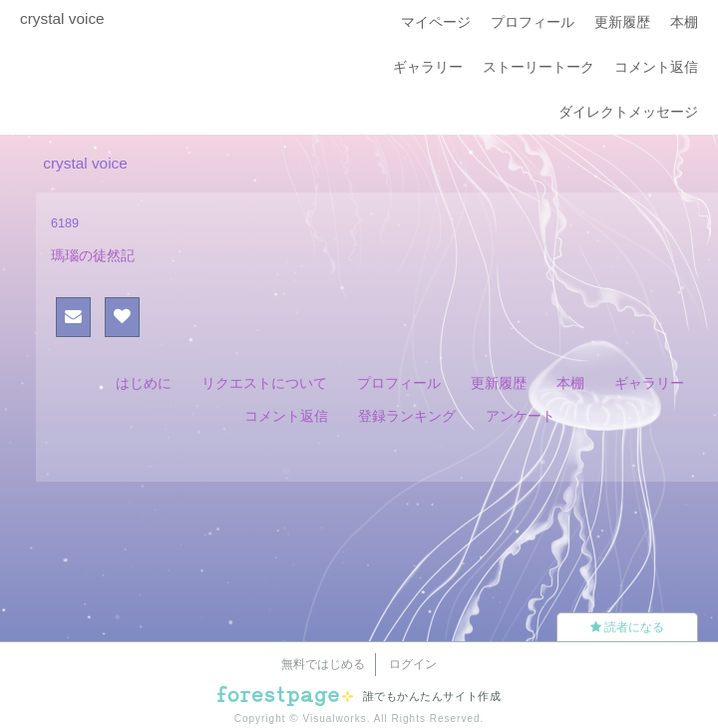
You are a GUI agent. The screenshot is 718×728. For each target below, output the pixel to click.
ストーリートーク (538, 67)
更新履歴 (622, 22)
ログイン (413, 664)
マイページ (436, 22)
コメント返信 (656, 67)
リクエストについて (264, 383)
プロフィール (533, 22)
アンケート (521, 416)
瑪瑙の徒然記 (93, 255)
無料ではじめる (323, 664)
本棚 (684, 22)
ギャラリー (428, 67)
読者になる (627, 627)
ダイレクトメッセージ (628, 112)
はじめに (144, 383)
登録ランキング (407, 416)
